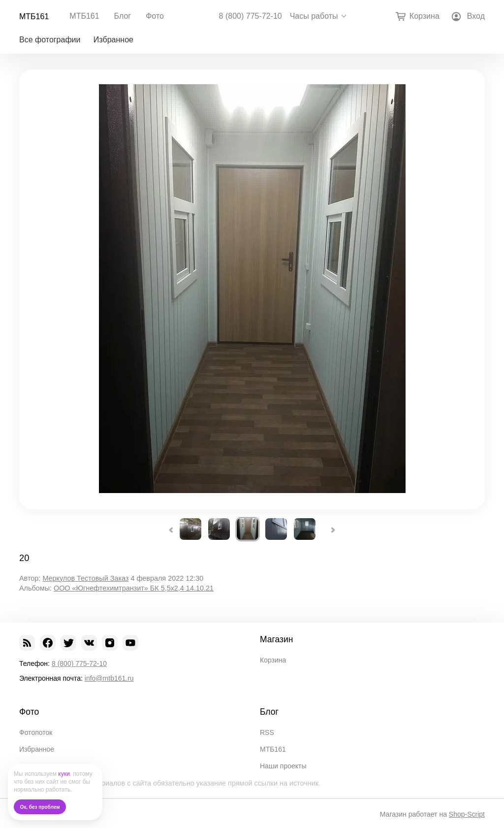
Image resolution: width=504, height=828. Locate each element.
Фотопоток (36, 732)
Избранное (113, 40)
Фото (155, 16)
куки (64, 774)
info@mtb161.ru (109, 678)
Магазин (277, 639)
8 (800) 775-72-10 (251, 16)
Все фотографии (50, 40)
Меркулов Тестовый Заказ (85, 578)
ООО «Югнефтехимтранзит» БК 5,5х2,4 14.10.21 (134, 588)
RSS (267, 732)
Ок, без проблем (40, 807)
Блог (123, 16)
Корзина (273, 660)
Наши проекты (283, 766)
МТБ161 (34, 17)
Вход (476, 16)
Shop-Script (467, 814)
